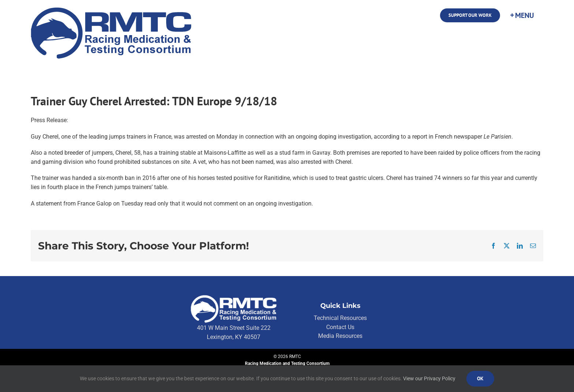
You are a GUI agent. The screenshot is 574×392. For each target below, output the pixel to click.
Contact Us (340, 327)
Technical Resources (340, 318)
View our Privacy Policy (429, 378)
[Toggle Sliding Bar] (522, 15)
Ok (480, 378)
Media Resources (340, 336)
